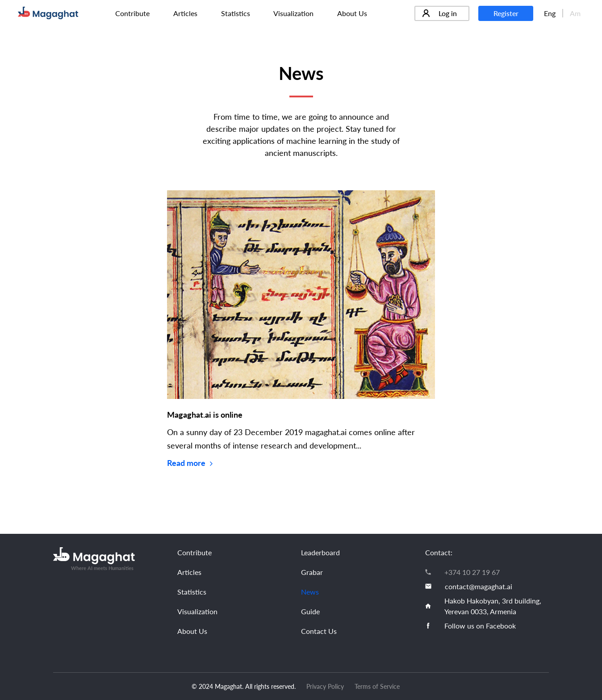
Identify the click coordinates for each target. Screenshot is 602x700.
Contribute (132, 13)
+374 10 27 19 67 (472, 572)
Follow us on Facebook (480, 626)
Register (506, 13)
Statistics (236, 13)
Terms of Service (377, 686)
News (310, 592)
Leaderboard (320, 552)
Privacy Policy (325, 686)
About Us (352, 13)
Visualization (293, 13)
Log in (440, 13)
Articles (185, 13)
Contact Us (319, 631)
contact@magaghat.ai (479, 586)
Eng (550, 13)
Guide (310, 611)
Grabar (312, 572)
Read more (190, 463)
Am (575, 13)
